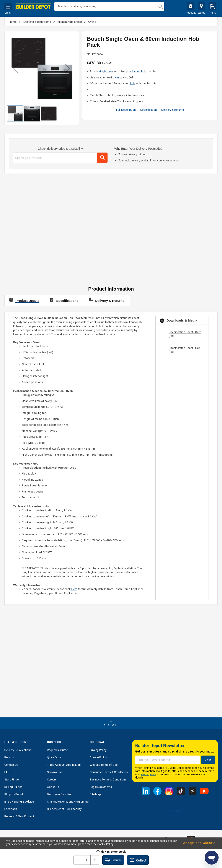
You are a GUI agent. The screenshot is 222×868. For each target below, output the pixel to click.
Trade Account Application (64, 764)
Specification (149, 109)
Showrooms (55, 771)
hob (133, 82)
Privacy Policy (98, 749)
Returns (9, 756)
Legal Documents (101, 786)
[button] (16, 67)
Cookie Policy (98, 756)
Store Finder (12, 778)
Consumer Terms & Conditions (109, 771)
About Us (53, 786)
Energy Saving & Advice (19, 801)
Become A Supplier (59, 793)
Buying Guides (13, 786)
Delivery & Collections (18, 749)
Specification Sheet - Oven (185, 331)
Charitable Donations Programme (68, 801)
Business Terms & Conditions (108, 778)
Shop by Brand (14, 793)
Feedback (11, 808)
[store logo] (33, 7)
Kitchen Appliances (70, 21)
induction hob (137, 70)
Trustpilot (175, 810)
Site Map (95, 793)
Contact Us (11, 764)
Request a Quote (57, 749)
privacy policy (148, 773)
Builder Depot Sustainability (64, 808)
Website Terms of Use (104, 764)
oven (116, 76)
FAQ (7, 771)
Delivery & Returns (173, 109)
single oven (106, 70)
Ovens (92, 21)
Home (13, 21)
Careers (52, 778)
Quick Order (54, 756)
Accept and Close (198, 843)
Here (74, 588)
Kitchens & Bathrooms (37, 21)
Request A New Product (19, 815)
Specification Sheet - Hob (185, 347)
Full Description (126, 109)
